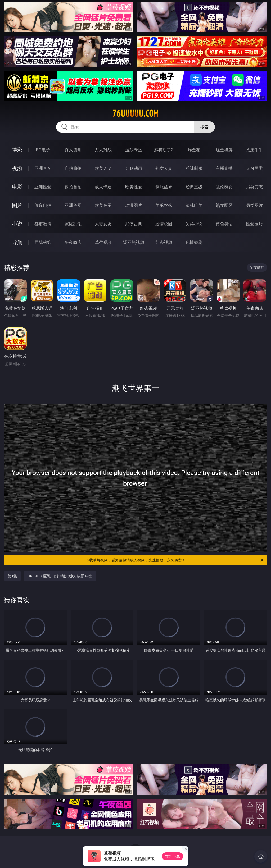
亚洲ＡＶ (43, 168)
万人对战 (103, 150)
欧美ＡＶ (103, 168)
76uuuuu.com (135, 113)
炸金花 (194, 150)
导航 (17, 242)
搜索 (204, 127)
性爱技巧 (254, 224)
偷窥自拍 (43, 205)
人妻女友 (103, 224)
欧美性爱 (134, 187)
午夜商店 (73, 242)
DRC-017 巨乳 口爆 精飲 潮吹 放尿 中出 (60, 576)
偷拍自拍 (73, 187)
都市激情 (43, 224)
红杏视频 (164, 242)
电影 (17, 187)
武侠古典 (134, 224)
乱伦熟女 (224, 187)
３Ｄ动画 (134, 168)
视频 (17, 168)
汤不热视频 (134, 242)
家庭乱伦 (73, 224)
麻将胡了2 (164, 150)
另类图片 (254, 205)
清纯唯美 (194, 205)
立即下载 (173, 856)
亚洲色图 (73, 205)
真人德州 (73, 150)
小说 (17, 224)
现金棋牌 (224, 150)
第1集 (12, 576)
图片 (17, 205)
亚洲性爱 (43, 187)
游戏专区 (134, 150)
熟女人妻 (164, 168)
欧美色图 (103, 205)
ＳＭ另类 (254, 168)
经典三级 (194, 187)
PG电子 (43, 150)
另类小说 (194, 224)
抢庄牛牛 (254, 150)
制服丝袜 (164, 187)
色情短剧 (194, 242)
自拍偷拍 (73, 168)
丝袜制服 (194, 168)
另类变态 (254, 187)
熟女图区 (224, 205)
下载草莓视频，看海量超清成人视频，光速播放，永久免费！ (175, 560)
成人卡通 (103, 187)
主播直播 (224, 168)
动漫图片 (134, 205)
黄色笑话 (224, 224)
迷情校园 (164, 224)
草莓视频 (103, 242)
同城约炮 (43, 242)
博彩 (17, 150)
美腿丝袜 (164, 205)
